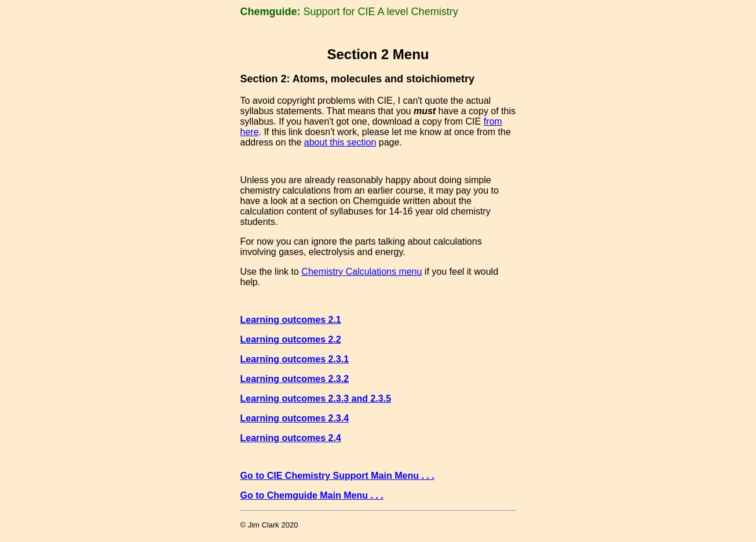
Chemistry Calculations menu (361, 275)
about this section (340, 144)
